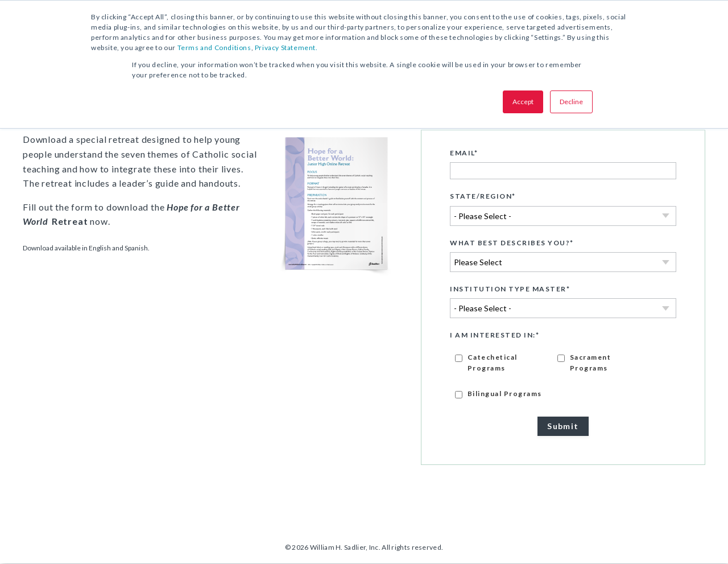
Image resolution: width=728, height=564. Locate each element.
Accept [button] (523, 102)
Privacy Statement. (286, 48)
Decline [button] (571, 102)
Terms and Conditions (214, 48)
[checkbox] (563, 375)
